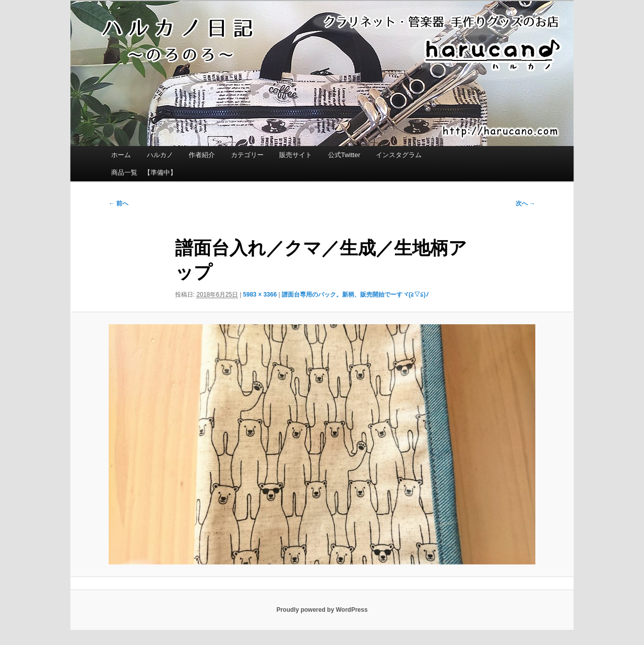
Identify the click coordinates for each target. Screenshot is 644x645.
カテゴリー (247, 155)
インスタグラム (399, 155)
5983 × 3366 (260, 295)
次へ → (526, 203)
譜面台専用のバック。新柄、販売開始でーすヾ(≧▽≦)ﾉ (355, 295)
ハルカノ (160, 155)
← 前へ (118, 203)
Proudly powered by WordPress (322, 610)
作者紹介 (202, 155)
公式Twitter (344, 155)
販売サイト (296, 155)
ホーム (121, 155)
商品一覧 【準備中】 (144, 172)
